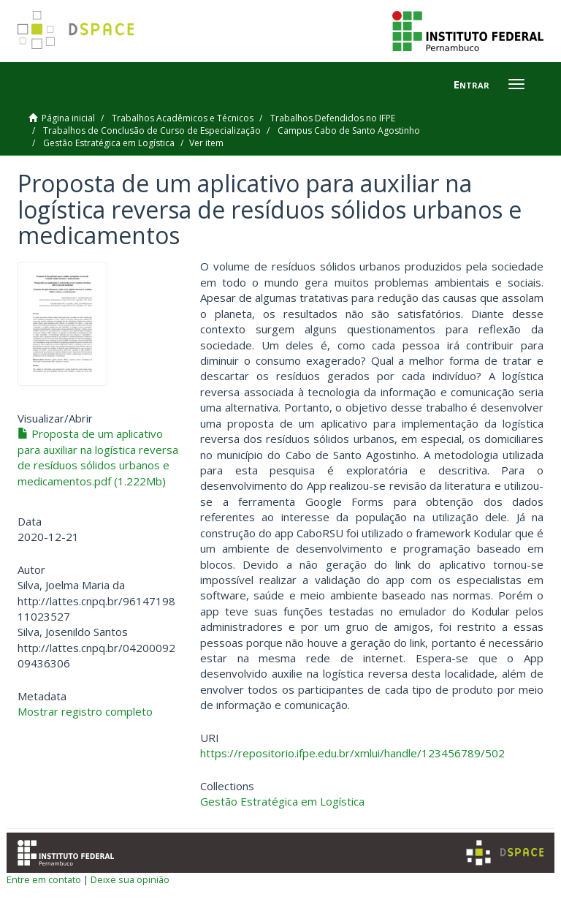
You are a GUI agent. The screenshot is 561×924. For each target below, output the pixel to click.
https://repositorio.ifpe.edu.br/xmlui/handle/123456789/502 (352, 753)
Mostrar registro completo (85, 711)
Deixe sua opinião (130, 879)
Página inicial (68, 118)
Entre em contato (44, 879)
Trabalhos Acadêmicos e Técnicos (183, 118)
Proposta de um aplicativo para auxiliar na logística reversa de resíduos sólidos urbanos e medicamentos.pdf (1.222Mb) (98, 457)
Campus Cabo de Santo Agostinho (349, 130)
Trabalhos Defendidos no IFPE (333, 118)
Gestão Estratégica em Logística (109, 143)
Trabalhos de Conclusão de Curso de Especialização (152, 130)
